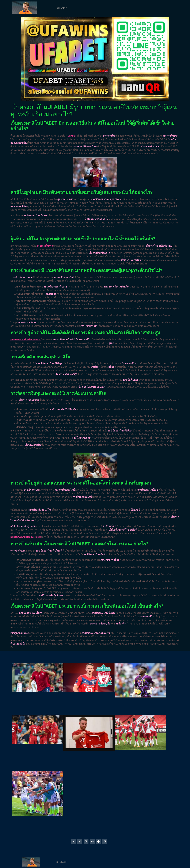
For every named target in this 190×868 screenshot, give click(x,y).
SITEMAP (62, 8)
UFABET (72, 136)
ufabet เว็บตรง (45, 246)
